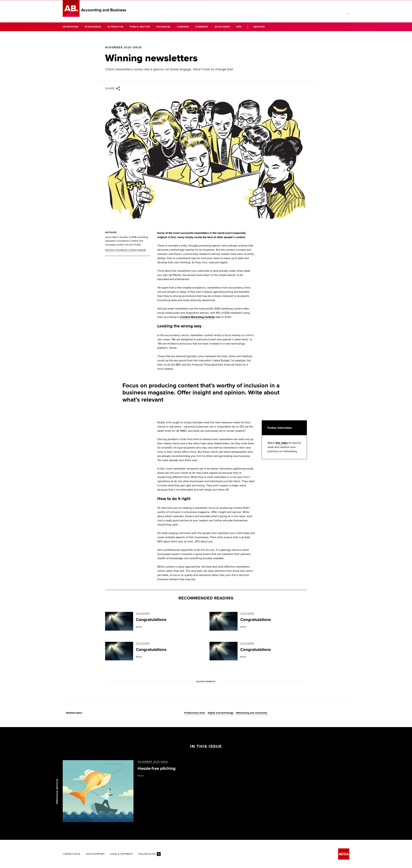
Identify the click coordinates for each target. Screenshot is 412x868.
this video (282, 443)
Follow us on (151, 855)
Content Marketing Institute (198, 317)
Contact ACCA (71, 854)
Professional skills (195, 713)
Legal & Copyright (122, 854)
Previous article (57, 792)
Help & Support (95, 854)
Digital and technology (221, 713)
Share (113, 88)
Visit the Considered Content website (126, 250)
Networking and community (252, 713)
